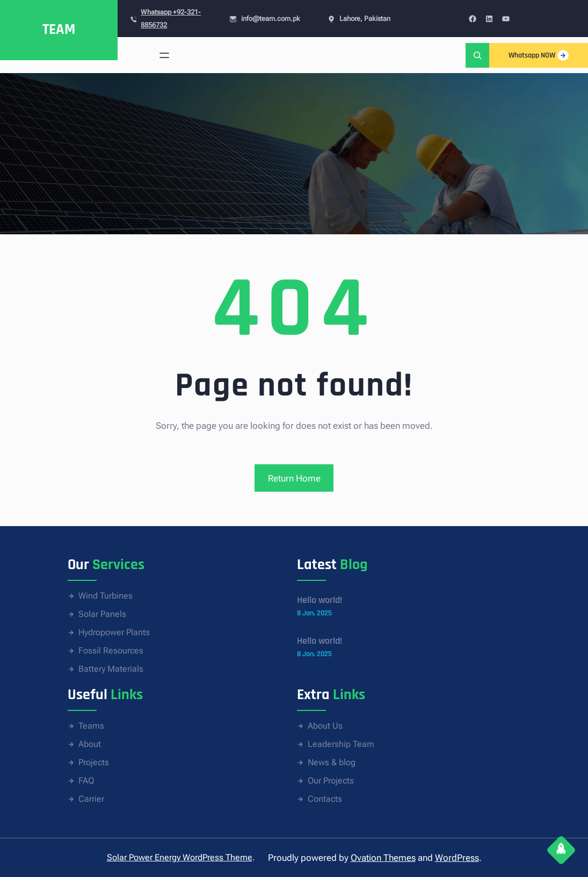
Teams (91, 726)
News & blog (332, 762)
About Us (325, 726)
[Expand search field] (477, 55)
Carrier (91, 799)
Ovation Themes (383, 858)
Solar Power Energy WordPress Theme (180, 857)
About (90, 744)
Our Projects (331, 781)
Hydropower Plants (114, 632)
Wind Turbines (106, 596)
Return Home (294, 478)
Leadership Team (341, 744)
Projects (94, 762)
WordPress (457, 858)
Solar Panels (102, 614)
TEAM (59, 30)
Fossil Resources (111, 650)
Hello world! (320, 600)
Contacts (325, 799)
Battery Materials (111, 669)
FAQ (86, 781)
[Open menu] (164, 55)
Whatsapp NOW (539, 55)
